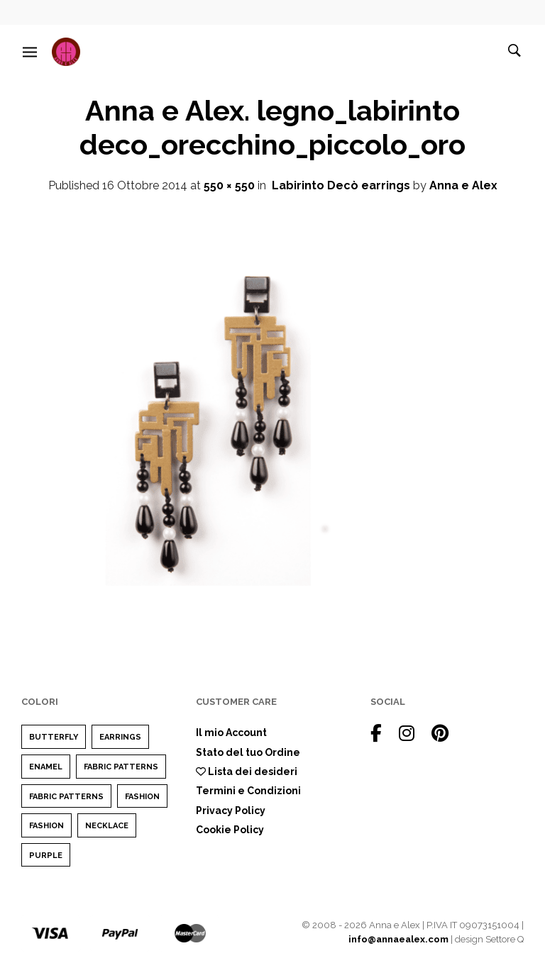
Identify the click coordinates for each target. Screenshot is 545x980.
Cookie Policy (230, 830)
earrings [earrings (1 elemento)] (120, 737)
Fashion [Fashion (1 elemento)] (46, 826)
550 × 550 (229, 185)
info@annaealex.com (398, 939)
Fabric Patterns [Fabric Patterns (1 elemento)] (121, 767)
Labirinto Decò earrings (341, 185)
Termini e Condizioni (248, 791)
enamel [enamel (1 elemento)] (46, 767)
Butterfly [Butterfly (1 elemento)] (54, 737)
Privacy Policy (231, 811)
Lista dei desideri (247, 772)
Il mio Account (231, 733)
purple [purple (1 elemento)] (46, 856)
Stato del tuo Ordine (248, 752)
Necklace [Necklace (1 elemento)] (107, 826)
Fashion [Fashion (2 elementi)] (142, 797)
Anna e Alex (463, 185)
